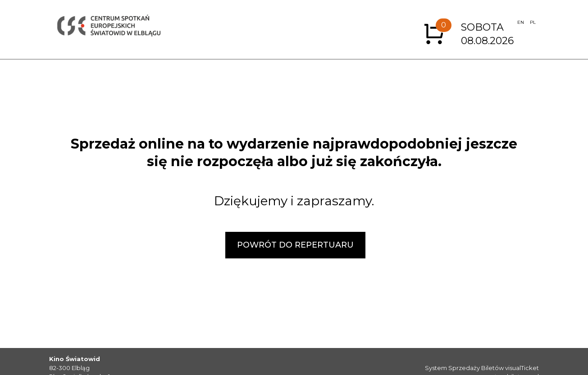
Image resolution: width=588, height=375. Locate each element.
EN (521, 22)
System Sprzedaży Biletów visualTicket (482, 368)
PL (533, 22)
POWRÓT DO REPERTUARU (295, 245)
